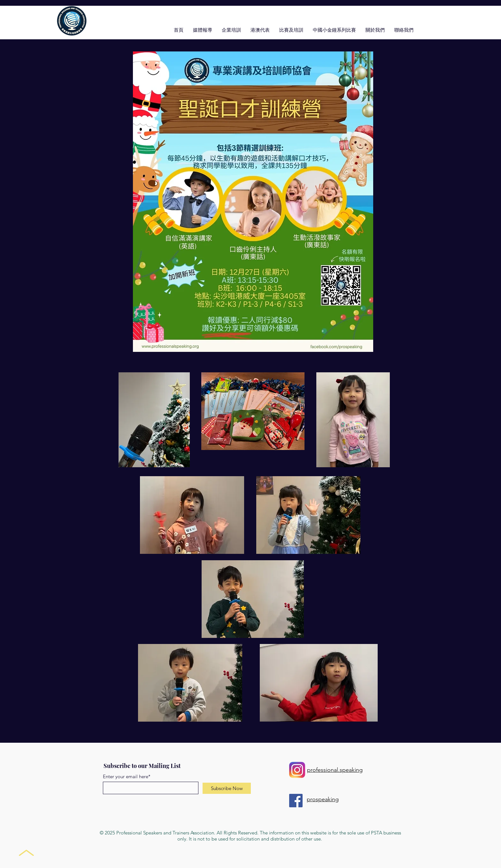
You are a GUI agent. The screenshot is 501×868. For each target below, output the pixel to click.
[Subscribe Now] (227, 788)
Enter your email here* (127, 776)
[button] (291, 30)
